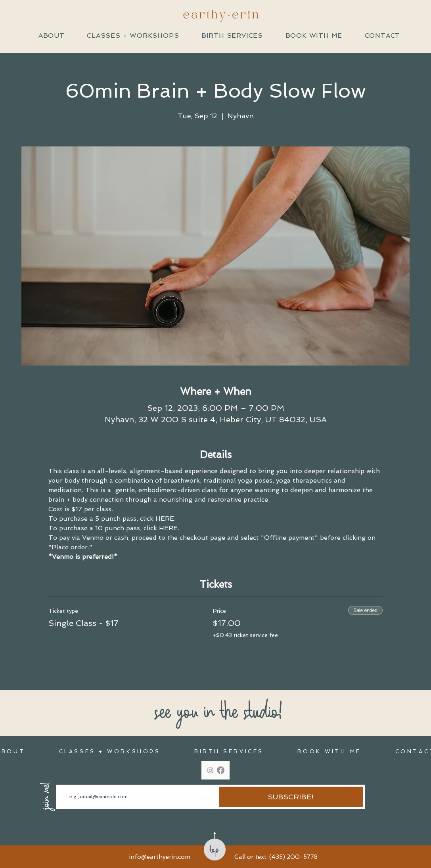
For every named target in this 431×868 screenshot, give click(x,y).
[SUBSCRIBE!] (291, 797)
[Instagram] (210, 770)
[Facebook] (221, 770)
